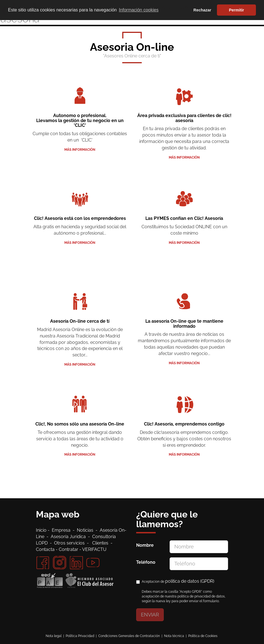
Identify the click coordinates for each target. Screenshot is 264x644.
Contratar (69, 549)
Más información (80, 150)
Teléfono (146, 562)
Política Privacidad (80, 636)
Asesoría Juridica (68, 537)
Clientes (101, 543)
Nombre (145, 545)
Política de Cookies (203, 636)
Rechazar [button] (202, 10)
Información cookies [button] (139, 10)
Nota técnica (174, 636)
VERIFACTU (94, 549)
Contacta (45, 549)
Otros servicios (69, 543)
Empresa (62, 530)
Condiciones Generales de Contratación (129, 636)
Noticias (86, 530)
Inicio (42, 530)
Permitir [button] (236, 10)
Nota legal (54, 636)
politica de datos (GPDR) (190, 581)
